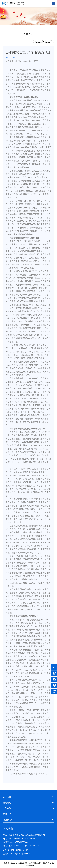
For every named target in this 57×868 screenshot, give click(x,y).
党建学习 (50, 42)
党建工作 (40, 42)
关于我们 (7, 797)
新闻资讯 (7, 803)
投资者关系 (8, 820)
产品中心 (7, 808)
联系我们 (8, 829)
